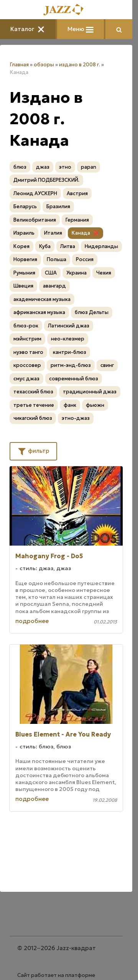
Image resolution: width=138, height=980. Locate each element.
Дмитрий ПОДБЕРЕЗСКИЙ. (46, 180)
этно (65, 167)
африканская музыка (39, 312)
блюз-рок (26, 326)
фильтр (33, 451)
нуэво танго (28, 352)
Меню (80, 29)
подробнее (32, 621)
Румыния (24, 273)
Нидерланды (101, 246)
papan (89, 167)
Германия (77, 220)
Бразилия (58, 206)
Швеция (23, 286)
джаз (43, 167)
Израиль (24, 233)
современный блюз (74, 379)
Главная (19, 65)
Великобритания (35, 220)
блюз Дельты (92, 312)
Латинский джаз (69, 326)
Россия (85, 259)
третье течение (34, 405)
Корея (21, 246)
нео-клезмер (68, 339)
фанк (70, 405)
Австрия (77, 193)
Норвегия (25, 259)
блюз (20, 167)
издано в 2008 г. (80, 65)
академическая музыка (42, 299)
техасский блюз (33, 392)
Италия (53, 233)
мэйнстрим (27, 339)
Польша (57, 259)
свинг (107, 365)
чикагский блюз (33, 418)
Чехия (104, 273)
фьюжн (95, 405)
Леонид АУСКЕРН (35, 193)
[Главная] (66, 10)
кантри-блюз (70, 352)
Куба (45, 246)
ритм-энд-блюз (71, 365)
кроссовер (27, 365)
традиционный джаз (90, 392)
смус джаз (26, 379)
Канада (81, 233)
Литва (68, 246)
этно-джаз (76, 418)
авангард (54, 286)
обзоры (44, 65)
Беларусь (25, 206)
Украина (76, 273)
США (51, 273)
